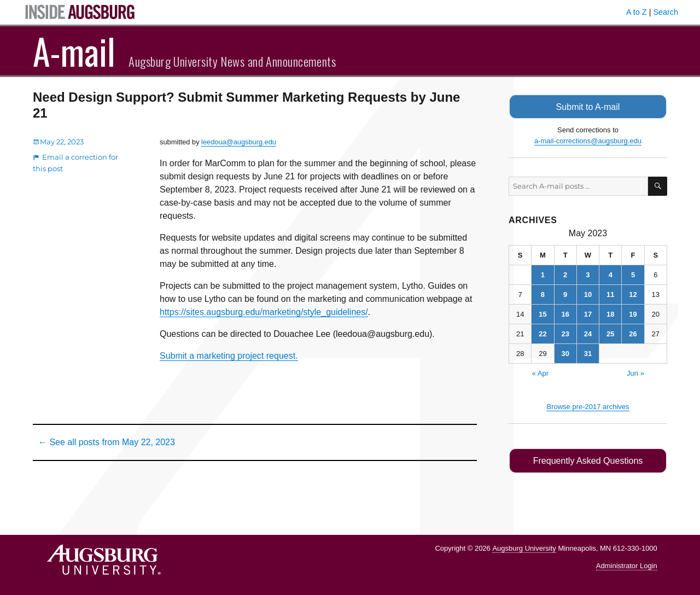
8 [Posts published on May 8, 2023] (543, 294)
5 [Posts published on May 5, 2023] (633, 274)
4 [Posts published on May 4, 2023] (611, 274)
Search (666, 12)
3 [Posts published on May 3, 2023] (588, 274)
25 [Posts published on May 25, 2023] (610, 333)
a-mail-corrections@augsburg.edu (588, 140)
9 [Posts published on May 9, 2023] (565, 294)
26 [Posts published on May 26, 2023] (633, 333)
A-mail (74, 51)
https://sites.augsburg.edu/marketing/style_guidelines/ (264, 312)
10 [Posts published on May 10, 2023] (588, 294)
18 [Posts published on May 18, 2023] (610, 314)
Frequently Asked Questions (588, 460)
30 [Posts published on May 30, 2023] (565, 353)
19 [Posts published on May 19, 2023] (633, 314)
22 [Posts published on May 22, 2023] (542, 333)
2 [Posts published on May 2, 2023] (565, 274)
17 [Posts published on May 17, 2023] (588, 314)
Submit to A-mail (588, 106)
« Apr (540, 373)
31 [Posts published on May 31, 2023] (588, 353)
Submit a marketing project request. (229, 356)
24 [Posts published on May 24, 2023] (588, 333)
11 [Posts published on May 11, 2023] (610, 294)
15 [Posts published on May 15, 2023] (542, 314)
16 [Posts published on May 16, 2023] (565, 314)
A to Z (637, 12)
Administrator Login (627, 565)
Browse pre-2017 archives (588, 406)
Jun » (635, 373)
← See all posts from (107, 442)
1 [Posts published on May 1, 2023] (543, 274)
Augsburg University (524, 547)
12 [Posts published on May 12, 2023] (633, 294)
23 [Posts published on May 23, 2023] (565, 333)
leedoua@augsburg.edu (239, 142)
